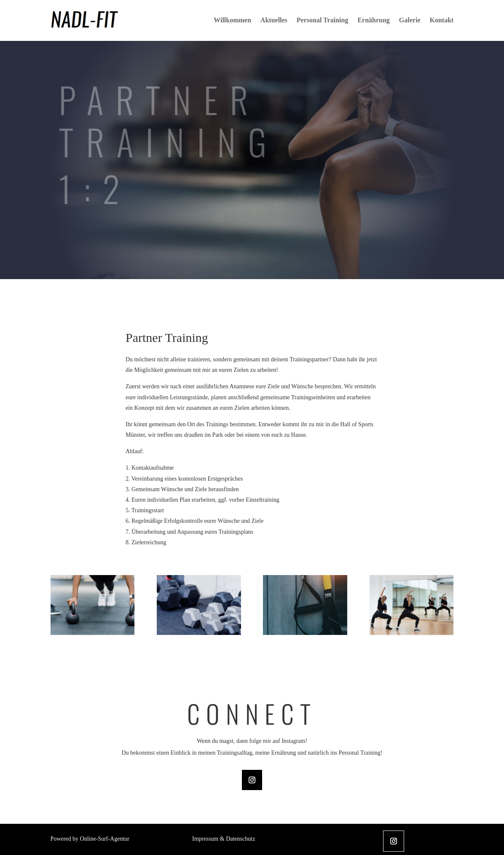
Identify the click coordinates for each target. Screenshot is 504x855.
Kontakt (441, 20)
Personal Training (323, 20)
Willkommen (232, 20)
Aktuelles (274, 20)
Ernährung (373, 20)
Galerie (410, 20)
